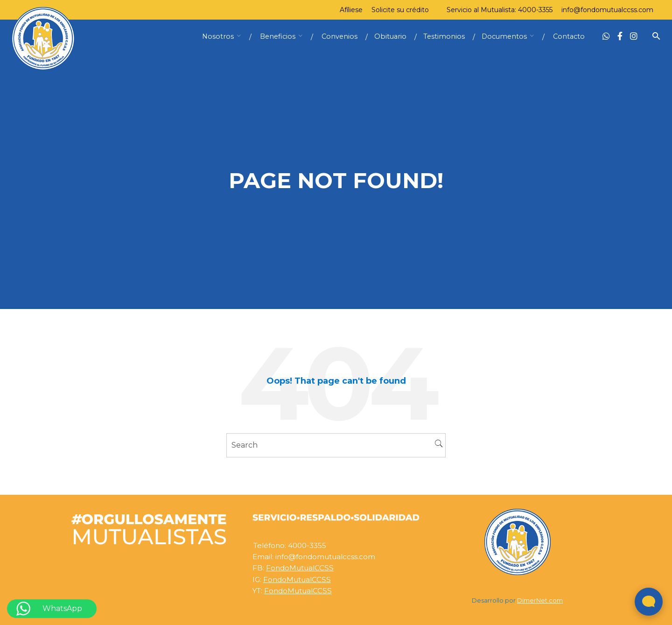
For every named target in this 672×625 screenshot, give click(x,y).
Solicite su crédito (400, 10)
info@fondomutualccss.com (607, 10)
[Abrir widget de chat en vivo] (649, 602)
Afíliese (351, 10)
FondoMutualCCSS (300, 568)
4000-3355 (535, 10)
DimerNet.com (540, 600)
